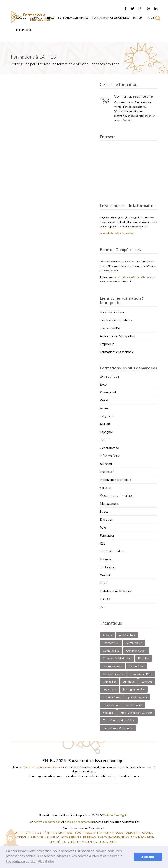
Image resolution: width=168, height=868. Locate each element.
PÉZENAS (90, 837)
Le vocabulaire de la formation (117, 233)
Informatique (111, 697)
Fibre (104, 583)
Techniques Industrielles (119, 720)
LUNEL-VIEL (36, 837)
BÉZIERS (49, 833)
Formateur (107, 535)
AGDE (20, 833)
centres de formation (47, 822)
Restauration (111, 705)
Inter (150, 18)
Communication (136, 651)
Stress (104, 511)
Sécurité (105, 487)
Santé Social (134, 705)
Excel (104, 384)
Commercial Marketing (117, 658)
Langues (147, 682)
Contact (127, 120)
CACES (105, 575)
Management (109, 503)
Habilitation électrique (116, 591)
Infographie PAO (141, 674)
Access (105, 408)
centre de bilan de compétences (133, 277)
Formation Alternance (73, 18)
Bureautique (134, 643)
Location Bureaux (112, 312)
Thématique (24, 30)
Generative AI (109, 448)
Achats (107, 635)
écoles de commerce (78, 822)
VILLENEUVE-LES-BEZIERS (100, 842)
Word (104, 400)
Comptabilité (111, 651)
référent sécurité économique (42, 767)
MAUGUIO (53, 837)
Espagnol (106, 432)
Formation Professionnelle (111, 18)
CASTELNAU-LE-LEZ (89, 833)
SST (103, 607)
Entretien (106, 519)
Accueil (21, 18)
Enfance (105, 559)
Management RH (134, 689)
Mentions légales (118, 815)
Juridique (129, 682)
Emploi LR (107, 344)
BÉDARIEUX (33, 833)
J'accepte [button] (148, 857)
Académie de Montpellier (117, 336)
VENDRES (74, 842)
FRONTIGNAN (114, 833)
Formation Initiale (42, 18)
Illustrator (107, 472)
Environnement (113, 666)
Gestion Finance (113, 674)
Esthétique (136, 666)
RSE (103, 543)
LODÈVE (21, 837)
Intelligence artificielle (115, 480)
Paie (103, 527)
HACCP (105, 599)
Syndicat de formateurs (116, 320)
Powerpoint (108, 392)
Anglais (105, 424)
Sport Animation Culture (136, 713)
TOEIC (105, 440)
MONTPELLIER (72, 837)
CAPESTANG (65, 833)
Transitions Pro (110, 328)
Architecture (127, 635)
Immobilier (109, 682)
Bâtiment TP (111, 643)
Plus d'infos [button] (46, 862)
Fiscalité (143, 658)
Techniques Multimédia (118, 728)
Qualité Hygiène (137, 697)
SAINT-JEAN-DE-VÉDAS (114, 837)
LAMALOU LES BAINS (139, 833)
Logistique (110, 689)
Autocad (106, 464)
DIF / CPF (138, 18)
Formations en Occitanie (117, 352)
